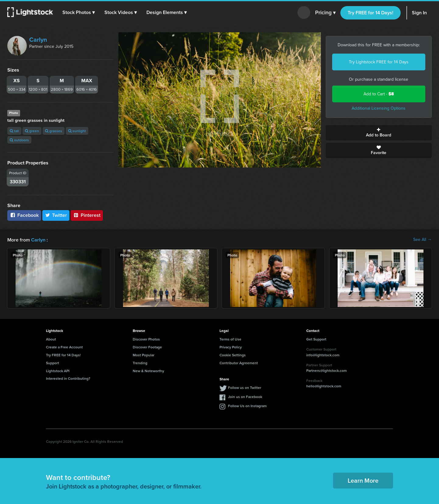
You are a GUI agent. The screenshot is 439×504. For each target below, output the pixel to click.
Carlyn (38, 40)
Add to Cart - (379, 94)
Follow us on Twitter (245, 387)
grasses (54, 131)
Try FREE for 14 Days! (371, 13)
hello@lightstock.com (324, 386)
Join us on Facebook (245, 396)
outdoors (19, 140)
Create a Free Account (64, 347)
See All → (422, 240)
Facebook (24, 215)
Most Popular (144, 355)
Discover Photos (146, 339)
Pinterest (87, 215)
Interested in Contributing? (68, 378)
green (32, 131)
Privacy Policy (231, 347)
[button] (79, 12)
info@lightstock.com (323, 355)
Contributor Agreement (239, 363)
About (51, 339)
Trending (140, 363)
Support (53, 363)
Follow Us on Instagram (247, 405)
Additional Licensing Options (379, 108)
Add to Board (379, 133)
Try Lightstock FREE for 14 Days (379, 62)
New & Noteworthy (148, 370)
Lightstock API (58, 370)
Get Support (316, 339)
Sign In (419, 13)
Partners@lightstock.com (327, 370)
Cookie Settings (233, 355)
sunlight (77, 131)
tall (14, 131)
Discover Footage (147, 347)
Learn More (363, 480)
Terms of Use (230, 339)
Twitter (56, 215)
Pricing (325, 13)
